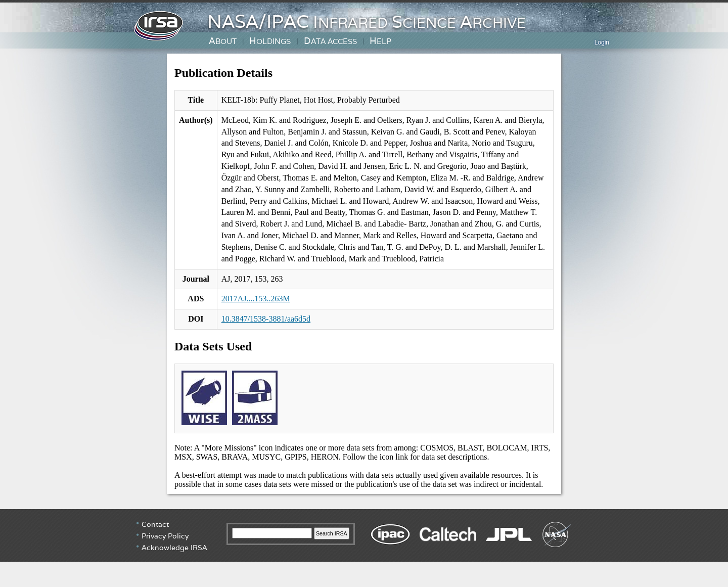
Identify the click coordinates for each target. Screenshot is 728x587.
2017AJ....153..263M (256, 299)
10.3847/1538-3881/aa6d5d (266, 319)
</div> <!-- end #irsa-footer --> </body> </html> (364, 547)
